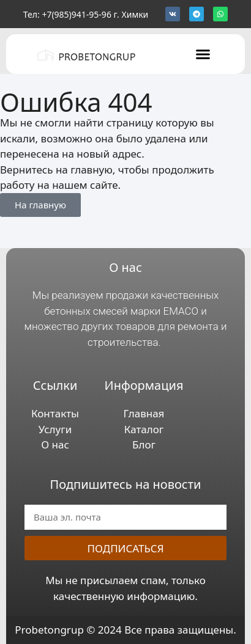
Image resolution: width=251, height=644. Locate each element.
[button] (203, 54)
